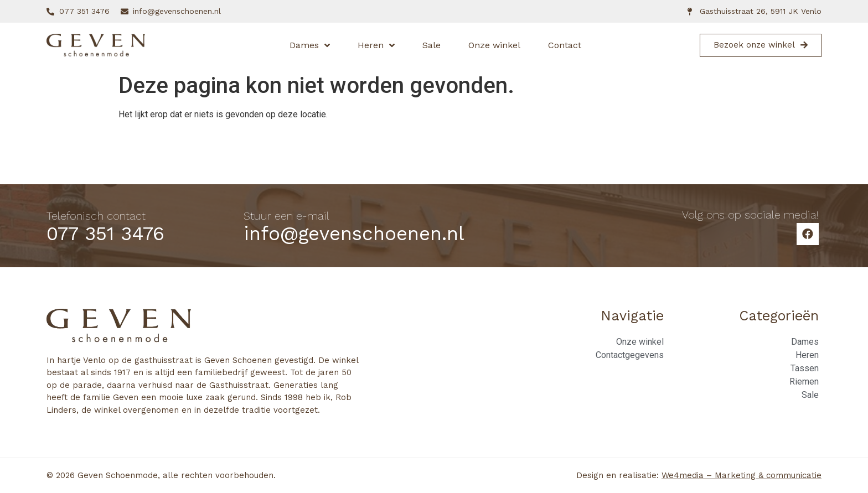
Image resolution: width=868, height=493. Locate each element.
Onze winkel (494, 45)
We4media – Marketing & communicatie (742, 475)
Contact (565, 45)
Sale (432, 45)
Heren (376, 45)
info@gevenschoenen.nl (354, 233)
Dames (310, 45)
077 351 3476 (105, 233)
